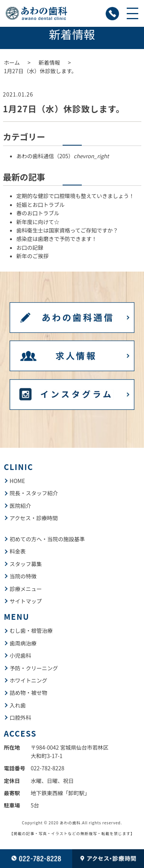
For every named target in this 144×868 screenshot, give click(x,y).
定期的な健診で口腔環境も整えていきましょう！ (75, 196)
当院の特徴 (23, 576)
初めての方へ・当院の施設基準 (47, 539)
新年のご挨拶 (33, 256)
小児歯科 (20, 655)
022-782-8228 (47, 768)
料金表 (18, 551)
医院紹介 (20, 506)
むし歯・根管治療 (31, 631)
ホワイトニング (28, 680)
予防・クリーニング (34, 668)
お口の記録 (30, 247)
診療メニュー (26, 589)
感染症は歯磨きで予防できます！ (57, 239)
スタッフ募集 (26, 564)
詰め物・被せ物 (28, 693)
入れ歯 (18, 705)
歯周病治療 (23, 643)
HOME (17, 481)
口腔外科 (20, 717)
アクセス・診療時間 (34, 518)
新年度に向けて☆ (38, 222)
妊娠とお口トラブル (41, 205)
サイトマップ (26, 601)
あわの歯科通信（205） (63, 156)
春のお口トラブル (38, 213)
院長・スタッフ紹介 (34, 493)
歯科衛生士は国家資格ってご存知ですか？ (67, 230)
